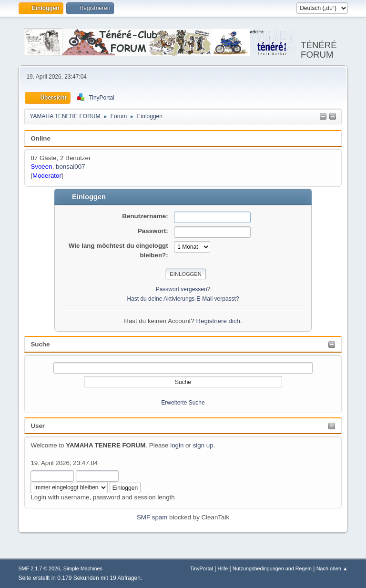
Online (40, 138)
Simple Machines (83, 568)
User (38, 426)
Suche (40, 344)
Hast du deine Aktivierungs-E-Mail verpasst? (183, 299)
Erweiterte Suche (183, 403)
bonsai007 (71, 167)
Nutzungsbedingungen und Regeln (272, 568)
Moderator (47, 176)
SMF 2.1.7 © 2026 (39, 568)
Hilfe (223, 568)
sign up (203, 445)
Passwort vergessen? (183, 289)
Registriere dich (218, 321)
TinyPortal (202, 568)
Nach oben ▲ (332, 568)
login (177, 445)
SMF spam (152, 517)
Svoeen (41, 167)
